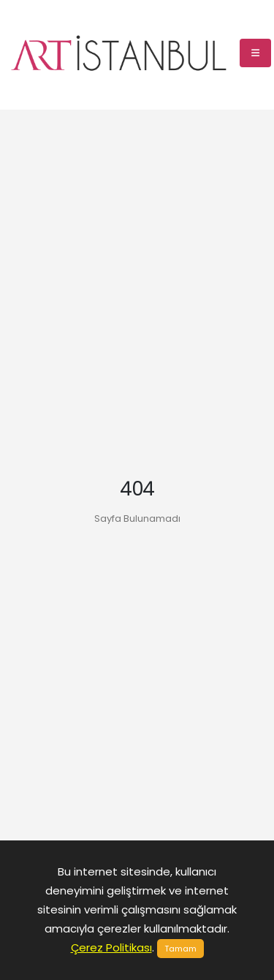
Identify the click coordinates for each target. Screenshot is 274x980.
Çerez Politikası (111, 947)
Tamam (180, 949)
